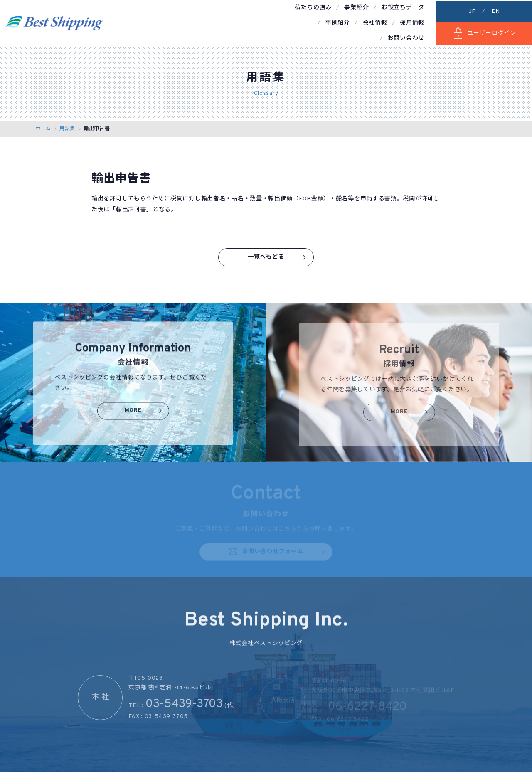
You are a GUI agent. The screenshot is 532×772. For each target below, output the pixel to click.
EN (495, 10)
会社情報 (328, 22)
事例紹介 (291, 22)
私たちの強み (158, 22)
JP (473, 10)
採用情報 (364, 22)
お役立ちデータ (246, 22)
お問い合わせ (406, 22)
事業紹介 (200, 22)
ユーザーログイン (484, 32)
